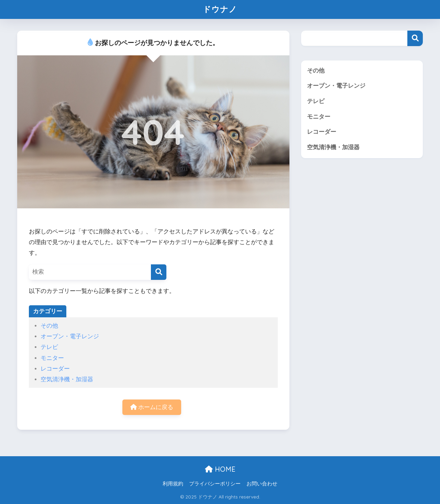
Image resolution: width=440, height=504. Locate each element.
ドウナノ (220, 9)
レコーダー (55, 369)
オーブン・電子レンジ (70, 336)
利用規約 (173, 484)
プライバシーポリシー (215, 484)
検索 (415, 38)
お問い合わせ (262, 484)
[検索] (159, 272)
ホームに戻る (152, 407)
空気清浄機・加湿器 (67, 379)
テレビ (49, 347)
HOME (220, 469)
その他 (49, 326)
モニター (52, 358)
